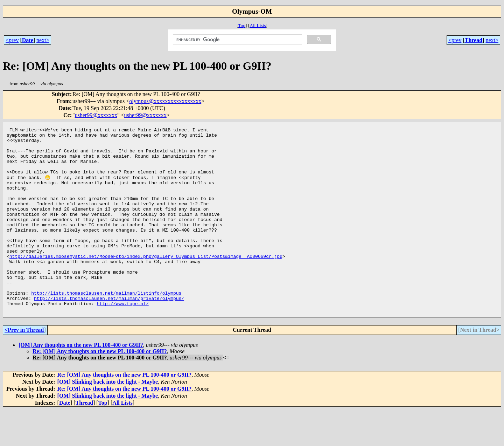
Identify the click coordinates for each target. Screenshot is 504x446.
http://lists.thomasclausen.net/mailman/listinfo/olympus (106, 326)
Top (242, 25)
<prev (12, 40)
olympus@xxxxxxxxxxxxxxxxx (165, 101)
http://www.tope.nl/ (122, 339)
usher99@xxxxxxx (96, 115)
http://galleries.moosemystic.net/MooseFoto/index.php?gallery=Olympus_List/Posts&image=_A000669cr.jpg (146, 282)
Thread (474, 40)
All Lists (258, 25)
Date (28, 40)
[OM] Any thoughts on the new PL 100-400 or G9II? (81, 381)
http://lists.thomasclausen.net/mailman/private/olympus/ (109, 332)
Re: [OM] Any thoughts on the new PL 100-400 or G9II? (100, 388)
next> (43, 40)
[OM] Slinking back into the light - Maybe (108, 418)
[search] (237, 40)
